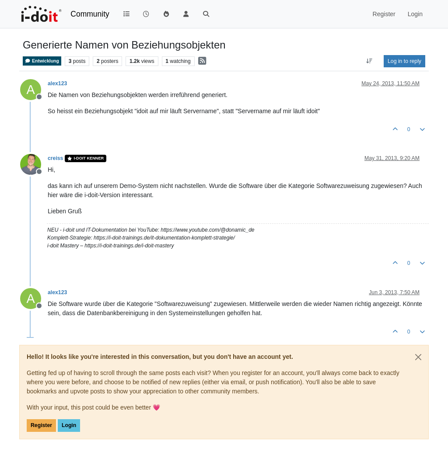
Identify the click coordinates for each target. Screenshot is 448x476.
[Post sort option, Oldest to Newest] (369, 61)
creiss (55, 158)
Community (90, 14)
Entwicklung (42, 61)
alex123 (57, 83)
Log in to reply (404, 61)
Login (69, 425)
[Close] (418, 357)
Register (41, 425)
